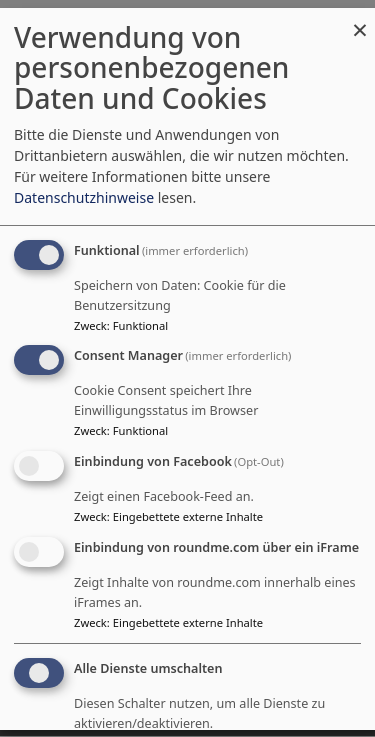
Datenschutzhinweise (84, 197)
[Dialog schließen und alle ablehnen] (360, 19)
